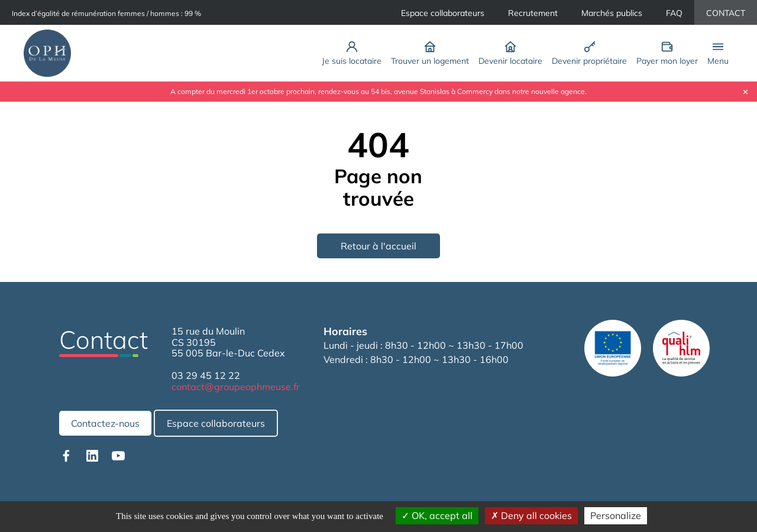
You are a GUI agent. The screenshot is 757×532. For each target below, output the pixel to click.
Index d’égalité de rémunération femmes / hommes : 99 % (106, 13)
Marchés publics (612, 13)
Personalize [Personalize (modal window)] (616, 515)
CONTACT (726, 13)
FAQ (674, 13)
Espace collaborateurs (443, 13)
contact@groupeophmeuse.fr (236, 387)
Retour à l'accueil (378, 246)
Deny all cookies (531, 515)
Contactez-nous (105, 423)
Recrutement (533, 13)
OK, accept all (437, 515)
